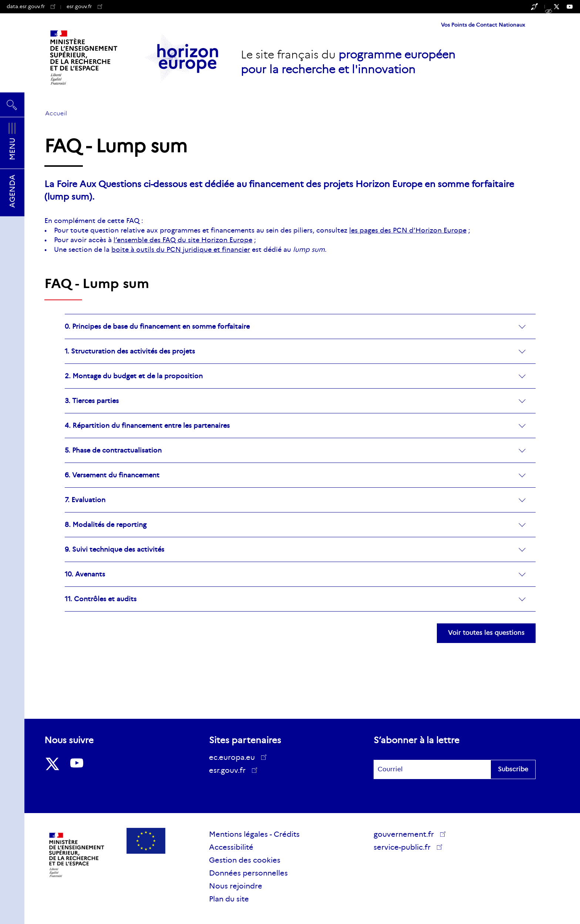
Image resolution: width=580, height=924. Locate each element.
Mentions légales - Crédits (254, 834)
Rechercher (12, 105)
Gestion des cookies (245, 860)
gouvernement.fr (406, 834)
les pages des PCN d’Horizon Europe (408, 230)
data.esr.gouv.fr (31, 6)
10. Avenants (85, 574)
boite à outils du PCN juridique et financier (181, 250)
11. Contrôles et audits (101, 599)
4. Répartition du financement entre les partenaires (147, 426)
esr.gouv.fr (84, 6)
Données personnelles (248, 873)
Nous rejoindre (236, 886)
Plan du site (229, 899)
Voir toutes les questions (486, 633)
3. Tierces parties (92, 401)
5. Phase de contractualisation (113, 451)
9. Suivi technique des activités (114, 550)
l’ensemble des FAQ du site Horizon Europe (183, 240)
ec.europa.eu (235, 757)
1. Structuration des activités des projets (130, 351)
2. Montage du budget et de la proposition (134, 376)
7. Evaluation (85, 500)
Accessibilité (231, 847)
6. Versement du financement (112, 475)
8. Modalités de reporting (106, 525)
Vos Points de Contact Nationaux (483, 25)
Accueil (56, 113)
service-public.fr (405, 848)
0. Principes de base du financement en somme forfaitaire (157, 327)
